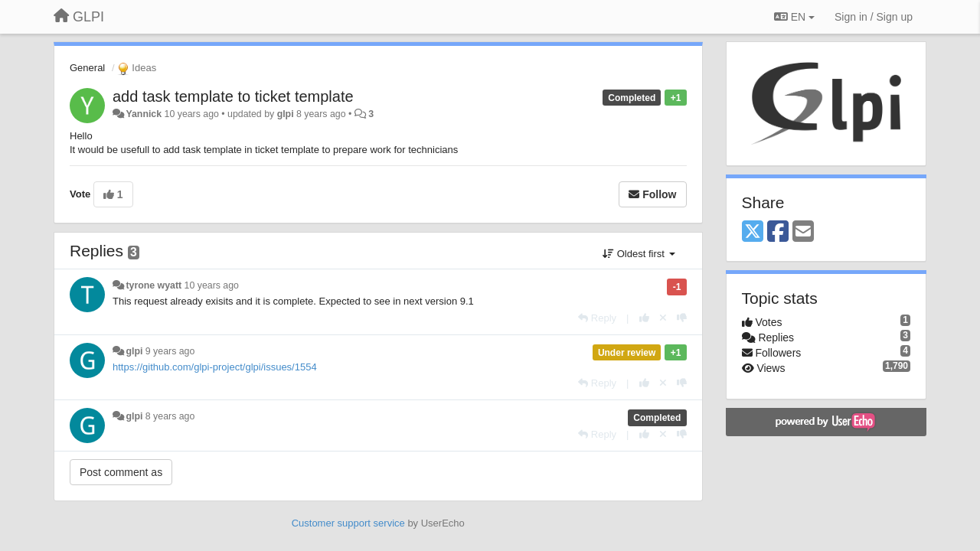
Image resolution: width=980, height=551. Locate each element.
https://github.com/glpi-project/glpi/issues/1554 (215, 367)
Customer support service (348, 523)
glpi (286, 114)
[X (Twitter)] (753, 232)
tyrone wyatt (154, 285)
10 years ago (212, 285)
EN (794, 17)
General (87, 68)
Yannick (144, 114)
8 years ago (170, 416)
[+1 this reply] (644, 318)
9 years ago (170, 351)
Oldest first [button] (639, 254)
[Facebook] (778, 232)
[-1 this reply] (682, 318)
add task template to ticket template (233, 96)
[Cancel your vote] (663, 318)
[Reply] (597, 318)
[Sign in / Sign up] (874, 17)
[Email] (803, 232)
